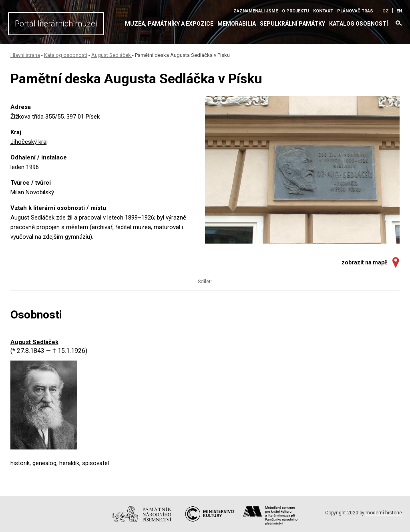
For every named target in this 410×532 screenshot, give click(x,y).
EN (399, 11)
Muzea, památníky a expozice (169, 24)
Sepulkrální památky (292, 24)
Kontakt (323, 11)
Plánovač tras (355, 11)
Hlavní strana (25, 55)
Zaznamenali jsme (256, 11)
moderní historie (384, 513)
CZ (386, 11)
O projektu (295, 11)
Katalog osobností (359, 24)
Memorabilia (237, 24)
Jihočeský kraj (29, 142)
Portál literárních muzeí (56, 24)
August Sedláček (112, 55)
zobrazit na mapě (365, 262)
